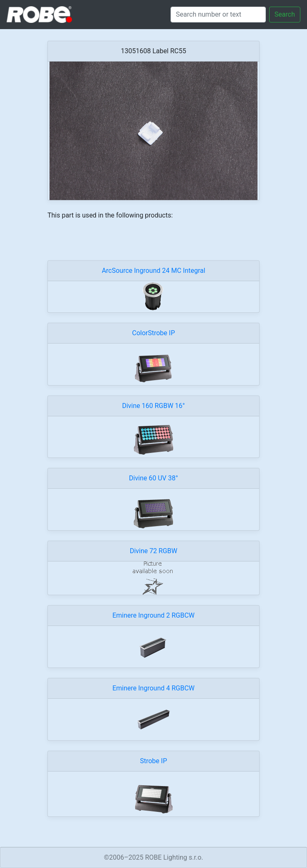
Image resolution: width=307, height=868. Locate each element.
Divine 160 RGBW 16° (153, 406)
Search (285, 14)
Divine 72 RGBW (153, 551)
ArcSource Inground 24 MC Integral (154, 271)
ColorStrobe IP (154, 333)
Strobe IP (153, 761)
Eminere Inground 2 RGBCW (153, 615)
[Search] (218, 15)
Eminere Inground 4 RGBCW (153, 688)
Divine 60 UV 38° (153, 478)
